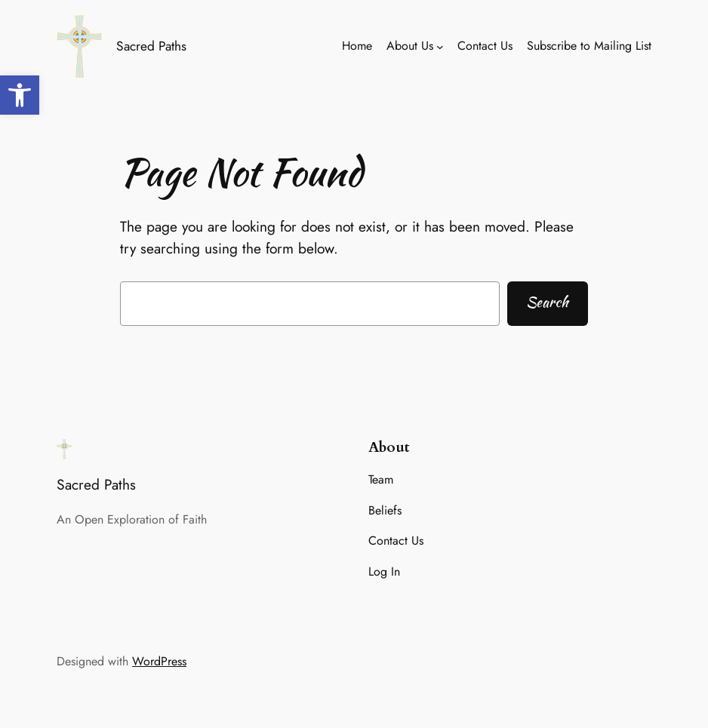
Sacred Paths (151, 46)
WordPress (159, 661)
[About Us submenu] (440, 47)
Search (547, 302)
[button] (20, 95)
